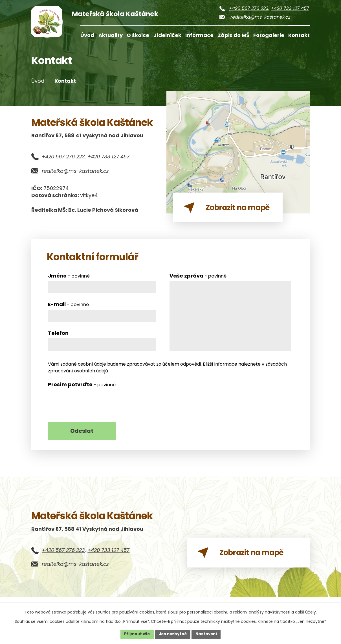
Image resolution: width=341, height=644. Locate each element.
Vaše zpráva (198, 280)
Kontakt (299, 35)
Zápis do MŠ (234, 35)
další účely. (306, 612)
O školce (138, 35)
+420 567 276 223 (249, 8)
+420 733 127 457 (290, 8)
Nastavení (208, 634)
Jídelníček (167, 35)
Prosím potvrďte (82, 389)
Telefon (58, 337)
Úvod (87, 35)
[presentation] (91, 407)
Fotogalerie (269, 35)
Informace (199, 35)
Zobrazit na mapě (247, 560)
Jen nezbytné (173, 634)
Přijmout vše (136, 634)
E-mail (68, 308)
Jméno (69, 280)
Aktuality (111, 35)
